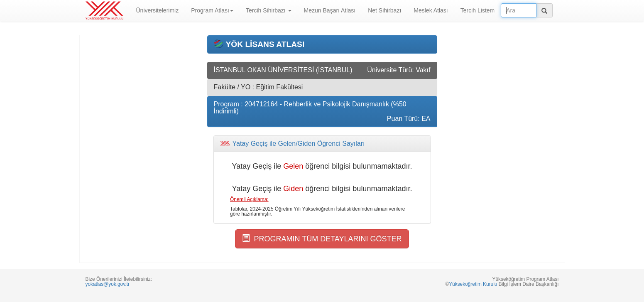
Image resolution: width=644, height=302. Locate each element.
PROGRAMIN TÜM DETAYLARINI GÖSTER (322, 239)
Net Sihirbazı (384, 10)
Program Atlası (212, 10)
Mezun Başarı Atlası (330, 10)
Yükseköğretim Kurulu (473, 284)
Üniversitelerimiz (158, 10)
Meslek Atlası (431, 10)
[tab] (322, 144)
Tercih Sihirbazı (269, 10)
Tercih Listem (477, 10)
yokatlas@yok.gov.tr (108, 284)
